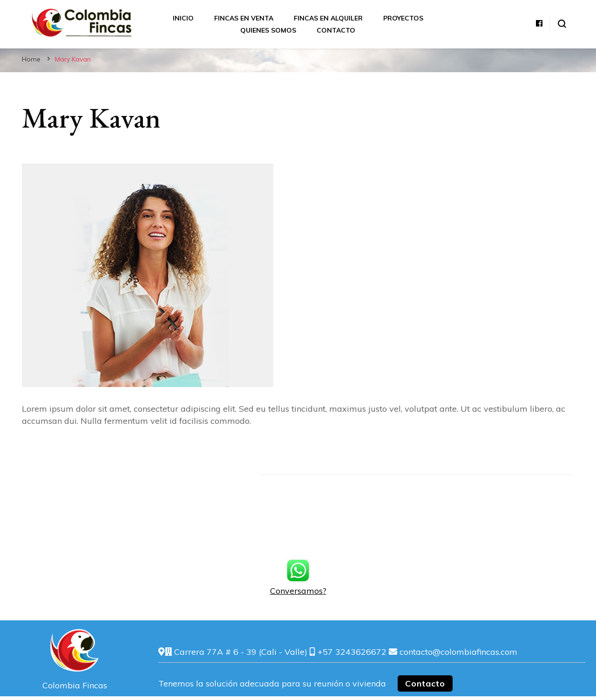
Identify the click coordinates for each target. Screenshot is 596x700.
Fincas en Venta (244, 18)
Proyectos (403, 18)
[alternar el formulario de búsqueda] (562, 24)
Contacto (336, 30)
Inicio (183, 18)
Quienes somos (268, 30)
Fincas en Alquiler (328, 18)
